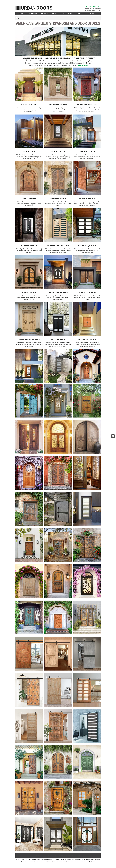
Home (21, 13)
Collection (33, 13)
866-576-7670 (44, 855)
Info (79, 13)
